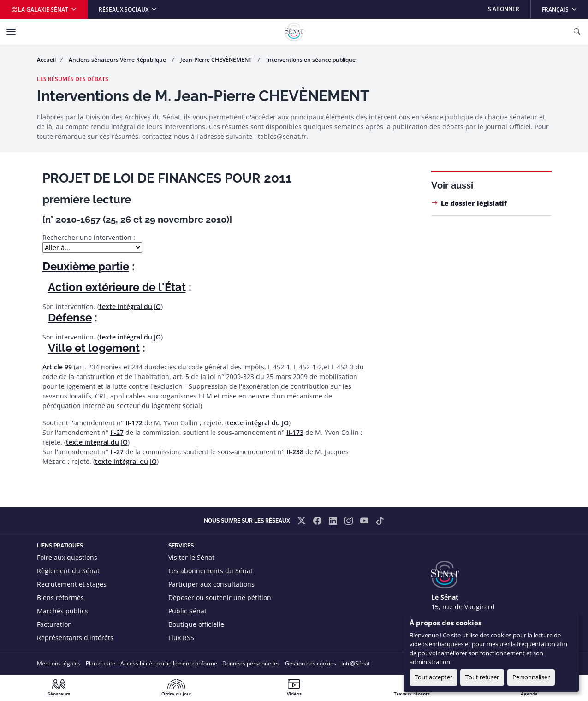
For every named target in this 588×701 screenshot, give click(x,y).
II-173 (295, 432)
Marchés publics (62, 611)
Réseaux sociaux (124, 9)
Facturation (54, 624)
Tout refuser (482, 677)
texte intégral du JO (130, 306)
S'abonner (504, 9)
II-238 (295, 452)
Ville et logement (94, 348)
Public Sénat (187, 611)
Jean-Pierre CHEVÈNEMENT (217, 60)
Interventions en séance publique (311, 60)
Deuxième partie (86, 266)
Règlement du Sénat (68, 571)
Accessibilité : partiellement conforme (169, 663)
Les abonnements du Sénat (211, 571)
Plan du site (101, 663)
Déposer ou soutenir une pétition (220, 597)
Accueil (46, 60)
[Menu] (11, 32)
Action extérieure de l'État (117, 287)
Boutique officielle (196, 624)
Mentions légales (59, 663)
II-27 (117, 432)
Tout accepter (434, 677)
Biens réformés (60, 597)
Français (565, 7)
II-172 (134, 423)
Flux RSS (181, 638)
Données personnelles (251, 663)
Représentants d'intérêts (75, 638)
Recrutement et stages (72, 584)
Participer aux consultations (211, 584)
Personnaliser (531, 677)
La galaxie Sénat (40, 9)
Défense (70, 318)
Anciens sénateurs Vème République (118, 60)
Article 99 (57, 367)
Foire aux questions (67, 557)
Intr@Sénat (356, 663)
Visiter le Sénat (191, 557)
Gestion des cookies (311, 663)
